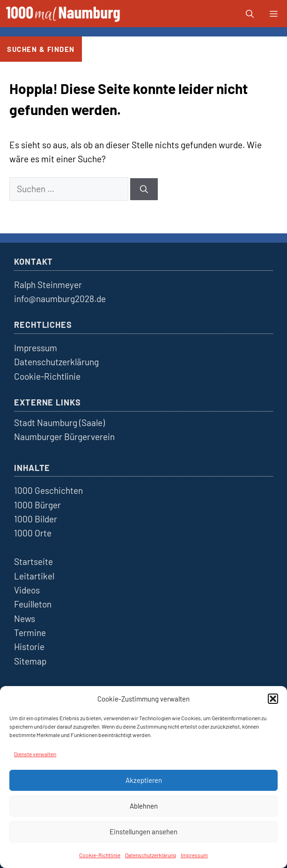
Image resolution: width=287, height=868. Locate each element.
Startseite (33, 561)
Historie (29, 647)
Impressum (194, 855)
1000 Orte (33, 533)
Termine (30, 633)
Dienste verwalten (35, 754)
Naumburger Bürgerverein (64, 437)
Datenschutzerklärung (151, 855)
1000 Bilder (36, 519)
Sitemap (30, 661)
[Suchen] (144, 189)
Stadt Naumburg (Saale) (59, 423)
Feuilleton (33, 604)
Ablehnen (144, 806)
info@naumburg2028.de (60, 299)
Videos (27, 590)
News (25, 618)
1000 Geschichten (48, 490)
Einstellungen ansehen (143, 832)
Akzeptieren (144, 780)
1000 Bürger (37, 505)
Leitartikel (34, 576)
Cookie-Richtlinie (100, 855)
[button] (273, 699)
